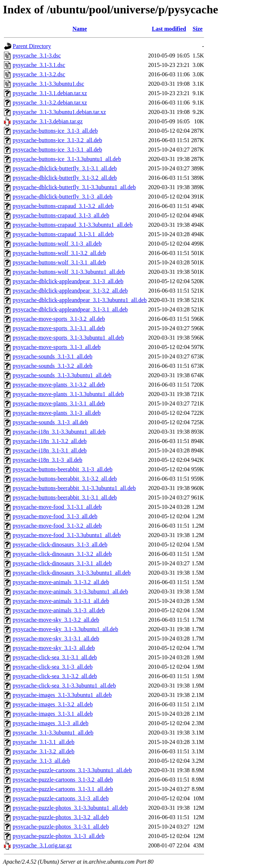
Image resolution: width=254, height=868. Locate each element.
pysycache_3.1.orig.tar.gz (42, 845)
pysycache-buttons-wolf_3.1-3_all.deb (57, 244)
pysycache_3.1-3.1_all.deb (44, 742)
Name (80, 29)
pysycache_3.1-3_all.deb (41, 761)
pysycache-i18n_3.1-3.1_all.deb (50, 450)
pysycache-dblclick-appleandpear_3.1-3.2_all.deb (70, 291)
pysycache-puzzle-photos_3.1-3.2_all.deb (61, 817)
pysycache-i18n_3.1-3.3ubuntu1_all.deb (59, 432)
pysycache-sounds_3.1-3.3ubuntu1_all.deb (62, 375)
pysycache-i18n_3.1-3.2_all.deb (50, 441)
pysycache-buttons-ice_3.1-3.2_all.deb (57, 140)
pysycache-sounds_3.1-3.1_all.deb (53, 356)
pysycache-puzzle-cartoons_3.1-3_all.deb (61, 798)
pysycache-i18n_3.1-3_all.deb (48, 460)
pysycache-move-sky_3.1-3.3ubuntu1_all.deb (65, 629)
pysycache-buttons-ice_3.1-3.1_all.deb (57, 150)
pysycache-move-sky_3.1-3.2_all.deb (56, 620)
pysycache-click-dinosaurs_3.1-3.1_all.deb (62, 563)
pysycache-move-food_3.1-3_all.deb (55, 516)
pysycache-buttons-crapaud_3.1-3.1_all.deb (63, 234)
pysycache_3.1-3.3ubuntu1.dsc (48, 84)
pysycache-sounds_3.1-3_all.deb (50, 422)
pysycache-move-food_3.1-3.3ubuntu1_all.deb (67, 535)
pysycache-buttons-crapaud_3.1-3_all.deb (61, 215)
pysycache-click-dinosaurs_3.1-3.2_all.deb (62, 554)
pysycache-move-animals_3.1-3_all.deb (59, 610)
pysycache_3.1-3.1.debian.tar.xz (50, 93)
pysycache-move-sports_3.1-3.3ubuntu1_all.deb (68, 338)
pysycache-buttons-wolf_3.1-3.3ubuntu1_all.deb (69, 272)
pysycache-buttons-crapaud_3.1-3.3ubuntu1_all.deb (73, 225)
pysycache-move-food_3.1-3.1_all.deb (57, 507)
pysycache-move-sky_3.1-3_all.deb (54, 648)
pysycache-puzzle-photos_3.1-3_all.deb (59, 836)
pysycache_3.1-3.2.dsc (39, 74)
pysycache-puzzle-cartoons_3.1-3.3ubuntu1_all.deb (72, 770)
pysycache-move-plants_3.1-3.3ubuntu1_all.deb (68, 394)
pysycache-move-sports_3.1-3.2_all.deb (59, 319)
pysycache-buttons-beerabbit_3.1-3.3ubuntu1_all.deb (74, 488)
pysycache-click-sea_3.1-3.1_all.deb (55, 657)
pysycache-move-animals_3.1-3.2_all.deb (61, 582)
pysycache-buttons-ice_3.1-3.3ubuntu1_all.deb (67, 159)
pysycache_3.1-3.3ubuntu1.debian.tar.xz (59, 112)
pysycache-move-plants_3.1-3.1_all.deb (59, 403)
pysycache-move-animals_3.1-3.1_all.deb (61, 601)
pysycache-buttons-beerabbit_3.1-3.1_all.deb (65, 497)
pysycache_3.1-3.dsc (37, 56)
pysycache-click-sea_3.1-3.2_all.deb (55, 676)
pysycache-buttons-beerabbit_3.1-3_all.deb (63, 469)
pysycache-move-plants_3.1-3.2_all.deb (59, 385)
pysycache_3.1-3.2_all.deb (44, 751)
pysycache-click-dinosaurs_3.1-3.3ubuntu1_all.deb (72, 573)
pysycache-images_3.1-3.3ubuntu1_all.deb (62, 695)
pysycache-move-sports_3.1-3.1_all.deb (59, 328)
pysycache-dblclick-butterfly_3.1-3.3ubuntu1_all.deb (74, 187)
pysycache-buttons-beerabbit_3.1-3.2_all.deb (65, 479)
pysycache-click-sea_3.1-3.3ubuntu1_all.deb (64, 686)
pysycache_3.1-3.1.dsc (39, 65)
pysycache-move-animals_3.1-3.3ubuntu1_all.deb (70, 592)
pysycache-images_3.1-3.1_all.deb (53, 714)
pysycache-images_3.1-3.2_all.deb (53, 704)
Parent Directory (32, 46)
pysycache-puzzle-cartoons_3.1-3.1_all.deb (63, 789)
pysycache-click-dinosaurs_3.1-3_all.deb (60, 544)
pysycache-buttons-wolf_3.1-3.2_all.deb (59, 253)
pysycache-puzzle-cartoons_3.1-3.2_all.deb (63, 780)
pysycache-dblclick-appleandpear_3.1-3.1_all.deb (70, 309)
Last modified (169, 29)
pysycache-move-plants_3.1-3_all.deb (57, 413)
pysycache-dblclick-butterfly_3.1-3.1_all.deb (65, 168)
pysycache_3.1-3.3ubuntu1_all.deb (53, 733)
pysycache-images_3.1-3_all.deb (51, 723)
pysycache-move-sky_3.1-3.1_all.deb (56, 639)
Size (198, 29)
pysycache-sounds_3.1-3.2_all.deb (53, 366)
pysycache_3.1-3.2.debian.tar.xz (50, 103)
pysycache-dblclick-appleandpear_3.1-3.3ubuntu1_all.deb (80, 300)
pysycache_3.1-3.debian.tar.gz (48, 121)
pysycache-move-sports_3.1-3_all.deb (57, 347)
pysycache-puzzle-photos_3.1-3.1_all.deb (61, 827)
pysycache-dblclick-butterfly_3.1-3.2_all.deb (65, 178)
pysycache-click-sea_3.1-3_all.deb (53, 667)
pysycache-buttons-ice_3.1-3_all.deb (55, 131)
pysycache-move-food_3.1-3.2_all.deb (57, 526)
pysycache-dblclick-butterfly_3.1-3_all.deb (63, 197)
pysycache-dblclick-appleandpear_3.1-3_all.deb (68, 281)
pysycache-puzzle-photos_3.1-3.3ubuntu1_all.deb (70, 808)
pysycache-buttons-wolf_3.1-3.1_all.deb (59, 262)
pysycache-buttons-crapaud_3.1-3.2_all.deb (63, 206)
